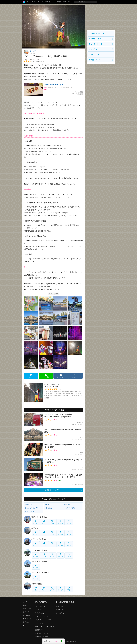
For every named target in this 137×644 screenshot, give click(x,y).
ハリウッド (60, 606)
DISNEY (41, 602)
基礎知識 (67, 504)
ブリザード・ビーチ (39, 562)
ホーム (25, 602)
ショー (44, 522)
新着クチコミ (49, 504)
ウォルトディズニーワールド (35, 2)
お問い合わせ (27, 619)
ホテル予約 (58, 2)
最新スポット (29, 511)
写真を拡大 (53, 294)
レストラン (93, 49)
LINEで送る (46, 376)
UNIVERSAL (65, 602)
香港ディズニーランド (42, 613)
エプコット (36, 528)
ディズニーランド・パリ (43, 620)
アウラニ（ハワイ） (42, 623)
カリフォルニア (40, 606)
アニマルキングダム (39, 550)
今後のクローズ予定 (42, 637)
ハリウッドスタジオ (39, 539)
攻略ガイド (29, 504)
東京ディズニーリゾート (43, 630)
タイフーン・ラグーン (40, 573)
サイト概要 (27, 615)
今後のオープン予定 (42, 633)
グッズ (69, 522)
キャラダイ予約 (69, 508)
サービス (61, 589)
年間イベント (94, 54)
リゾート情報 (37, 584)
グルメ (52, 522)
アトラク (36, 522)
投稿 (65, 2)
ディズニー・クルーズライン (45, 626)
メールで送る (61, 376)
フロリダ (38, 610)
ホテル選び (48, 508)
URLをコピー (75, 376)
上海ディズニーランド (42, 616)
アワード (26, 612)
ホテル (36, 589)
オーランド (60, 610)
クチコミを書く (28, 609)
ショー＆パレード (96, 44)
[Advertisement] (101, 17)
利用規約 (26, 622)
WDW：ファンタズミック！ (32, 59)
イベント (61, 522)
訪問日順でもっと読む (53, 490)
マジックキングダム (39, 517)
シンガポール (60, 613)
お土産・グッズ (95, 60)
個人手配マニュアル (32, 508)
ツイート (31, 376)
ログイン (70, 2)
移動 (69, 589)
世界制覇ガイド (49, 2)
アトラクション (95, 39)
